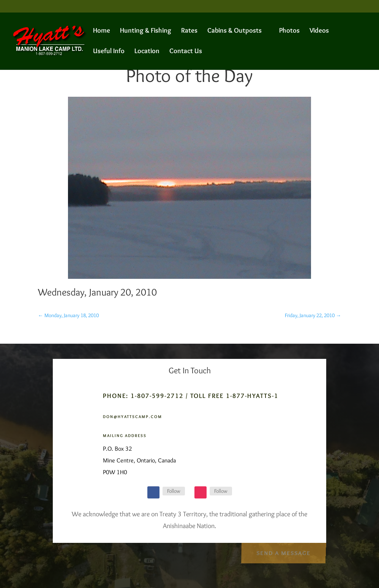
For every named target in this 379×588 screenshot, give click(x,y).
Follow (174, 491)
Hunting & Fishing (146, 31)
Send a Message (283, 552)
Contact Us (186, 52)
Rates (189, 31)
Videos (319, 31)
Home (102, 31)
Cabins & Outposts (235, 31)
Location (147, 52)
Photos (289, 31)
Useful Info (109, 52)
